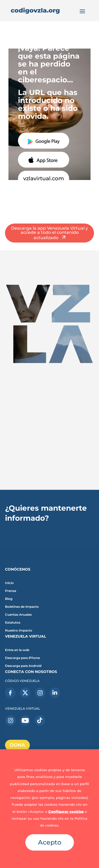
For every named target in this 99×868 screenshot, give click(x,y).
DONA (17, 745)
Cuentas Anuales (18, 615)
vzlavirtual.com (44, 178)
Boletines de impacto (22, 607)
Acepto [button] (50, 842)
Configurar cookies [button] (66, 812)
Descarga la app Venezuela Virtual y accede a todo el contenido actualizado (49, 233)
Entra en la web (17, 650)
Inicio (9, 583)
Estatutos (13, 623)
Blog (9, 599)
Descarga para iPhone (22, 658)
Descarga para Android (23, 666)
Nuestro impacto (19, 630)
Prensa (11, 591)
